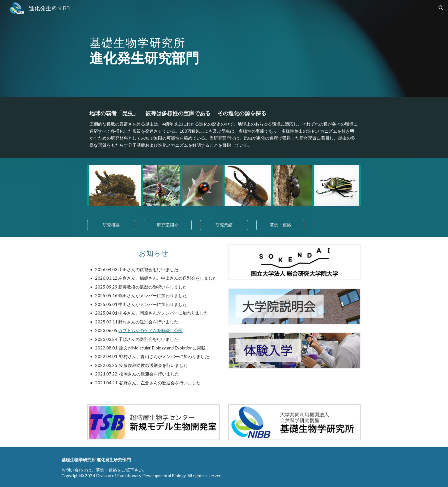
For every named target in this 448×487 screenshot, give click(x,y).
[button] (441, 8)
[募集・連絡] (280, 225)
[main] (167, 49)
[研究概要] (111, 225)
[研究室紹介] (168, 225)
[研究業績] (224, 225)
